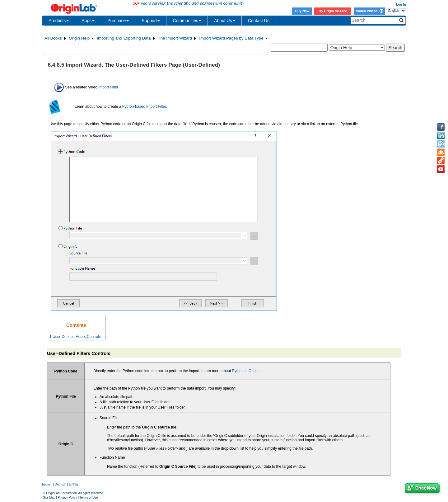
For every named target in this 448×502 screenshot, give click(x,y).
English (47, 484)
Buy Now (302, 11)
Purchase (118, 21)
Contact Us (259, 21)
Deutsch (61, 484)
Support (151, 21)
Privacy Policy (68, 497)
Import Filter (108, 87)
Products (59, 21)
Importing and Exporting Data (124, 38)
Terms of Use (89, 497)
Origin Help (79, 38)
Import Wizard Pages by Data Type (231, 38)
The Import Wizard (175, 38)
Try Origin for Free (333, 11)
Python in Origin (245, 371)
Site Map (49, 497)
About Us (225, 21)
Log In (401, 4)
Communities (187, 21)
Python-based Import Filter (144, 107)
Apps (88, 21)
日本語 (73, 484)
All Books (53, 38)
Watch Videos (369, 11)
